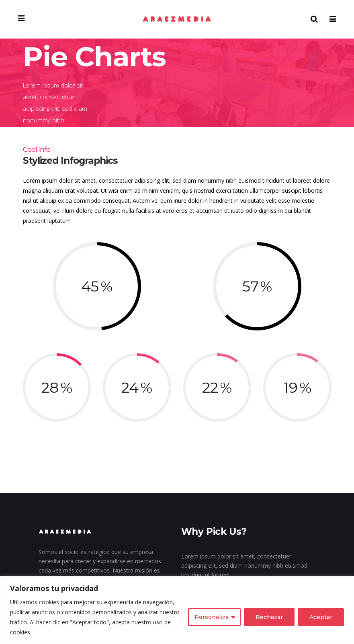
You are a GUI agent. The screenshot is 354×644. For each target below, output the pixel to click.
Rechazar (269, 617)
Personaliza (212, 617)
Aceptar (321, 617)
